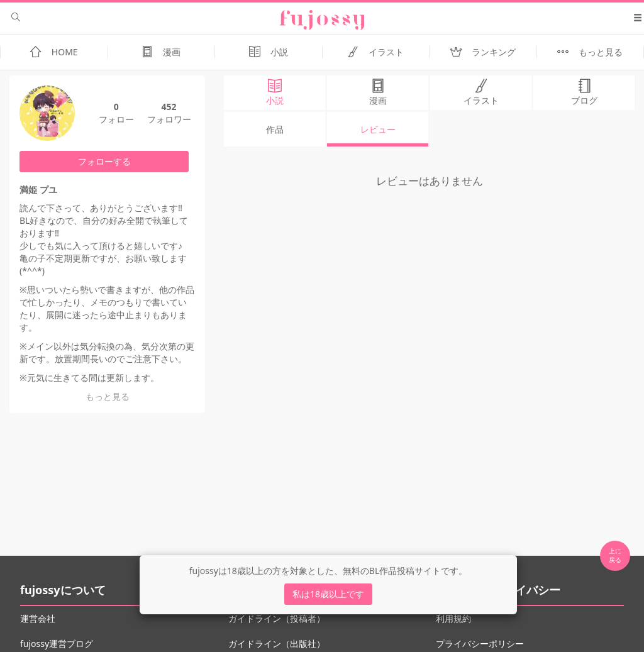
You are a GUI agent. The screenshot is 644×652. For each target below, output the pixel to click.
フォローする (104, 161)
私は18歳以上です (328, 594)
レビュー (378, 129)
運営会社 (38, 618)
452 (169, 107)
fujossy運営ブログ (57, 644)
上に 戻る (615, 555)
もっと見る (108, 396)
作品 (275, 129)
